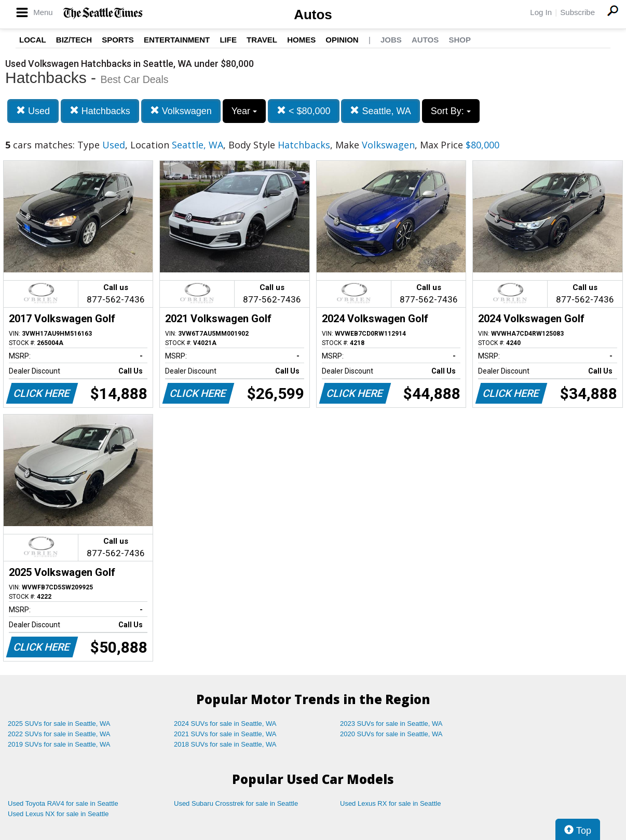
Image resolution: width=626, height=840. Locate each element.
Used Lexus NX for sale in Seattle (58, 814)
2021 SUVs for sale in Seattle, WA (225, 734)
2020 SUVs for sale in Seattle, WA (391, 734)
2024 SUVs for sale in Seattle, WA (225, 724)
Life (228, 40)
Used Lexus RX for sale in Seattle (390, 803)
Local (33, 40)
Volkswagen (181, 111)
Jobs (391, 40)
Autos (313, 15)
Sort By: (451, 111)
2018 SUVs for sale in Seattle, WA (225, 744)
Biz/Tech (74, 40)
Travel (262, 40)
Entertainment (177, 40)
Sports (118, 40)
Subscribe (577, 12)
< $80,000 (304, 111)
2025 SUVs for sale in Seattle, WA (59, 724)
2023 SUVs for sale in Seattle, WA (391, 724)
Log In (541, 12)
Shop (460, 40)
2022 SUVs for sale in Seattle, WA (59, 734)
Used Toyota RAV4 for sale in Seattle (63, 803)
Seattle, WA (380, 111)
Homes (301, 40)
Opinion (342, 40)
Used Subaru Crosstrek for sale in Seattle (236, 803)
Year (244, 111)
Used (33, 111)
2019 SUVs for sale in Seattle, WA (59, 744)
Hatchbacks (100, 111)
